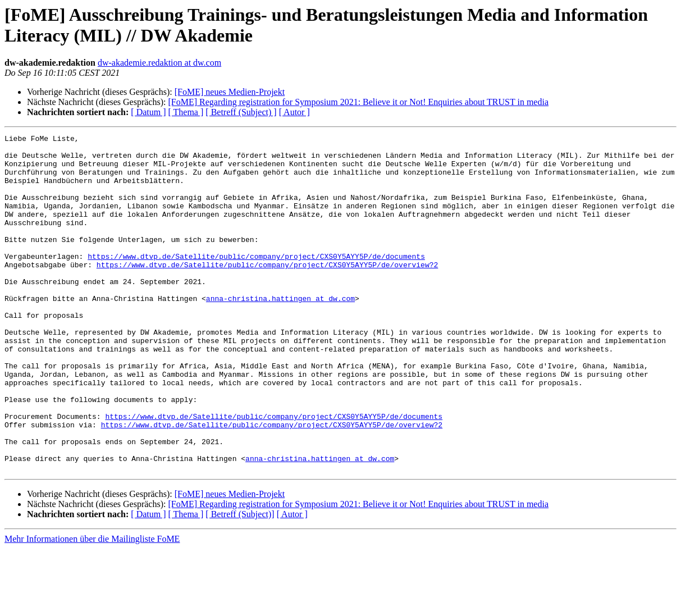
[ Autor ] (294, 112)
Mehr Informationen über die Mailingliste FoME (92, 606)
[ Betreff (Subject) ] (241, 112)
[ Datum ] (148, 112)
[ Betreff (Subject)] (240, 581)
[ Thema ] (186, 112)
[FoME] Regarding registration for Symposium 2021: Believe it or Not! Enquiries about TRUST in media (358, 102)
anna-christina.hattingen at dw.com (280, 332)
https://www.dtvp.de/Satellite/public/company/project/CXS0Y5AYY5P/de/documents (256, 281)
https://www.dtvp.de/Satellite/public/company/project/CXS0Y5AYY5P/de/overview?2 (267, 291)
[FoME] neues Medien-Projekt (230, 92)
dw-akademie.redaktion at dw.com (159, 63)
